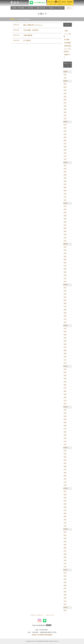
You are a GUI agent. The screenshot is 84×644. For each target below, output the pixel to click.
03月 (65, 90)
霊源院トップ (14, 19)
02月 (65, 87)
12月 (65, 78)
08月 (65, 106)
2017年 (65, 366)
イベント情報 (67, 35)
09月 (65, 109)
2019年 (65, 285)
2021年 (65, 203)
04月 (65, 94)
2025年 (65, 72)
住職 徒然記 (67, 46)
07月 (65, 103)
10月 (65, 112)
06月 (65, 100)
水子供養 (30, 8)
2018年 (65, 325)
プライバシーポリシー (37, 615)
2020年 (65, 244)
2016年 (65, 407)
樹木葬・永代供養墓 (18, 8)
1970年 (65, 607)
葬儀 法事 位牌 (41, 8)
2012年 (65, 570)
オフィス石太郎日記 (67, 50)
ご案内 (66, 31)
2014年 (65, 488)
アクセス (60, 8)
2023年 (65, 122)
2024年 (65, 81)
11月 (65, 115)
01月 (65, 75)
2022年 (65, 162)
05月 (65, 97)
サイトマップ (50, 615)
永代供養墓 (67, 43)
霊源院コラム (67, 56)
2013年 (65, 529)
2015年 (65, 448)
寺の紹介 (51, 8)
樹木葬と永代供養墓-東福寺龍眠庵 (42, 635)
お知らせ (69, 8)
